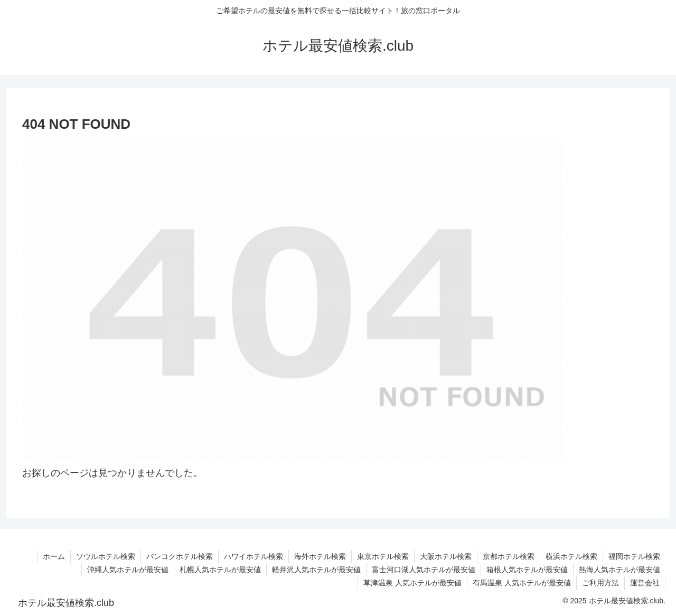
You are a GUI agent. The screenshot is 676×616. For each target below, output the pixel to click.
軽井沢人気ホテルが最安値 (316, 570)
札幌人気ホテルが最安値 (220, 570)
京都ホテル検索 (509, 556)
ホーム (54, 556)
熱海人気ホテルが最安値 (619, 570)
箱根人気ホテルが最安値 (527, 570)
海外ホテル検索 (320, 556)
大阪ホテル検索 (446, 556)
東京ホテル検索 (383, 556)
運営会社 (645, 583)
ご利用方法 (600, 583)
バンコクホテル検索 (180, 556)
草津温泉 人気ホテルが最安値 (412, 583)
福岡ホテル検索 (634, 556)
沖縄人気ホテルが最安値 (128, 570)
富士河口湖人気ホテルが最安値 (424, 570)
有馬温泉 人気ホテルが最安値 (522, 583)
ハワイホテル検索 (253, 556)
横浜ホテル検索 (571, 556)
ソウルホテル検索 (106, 556)
